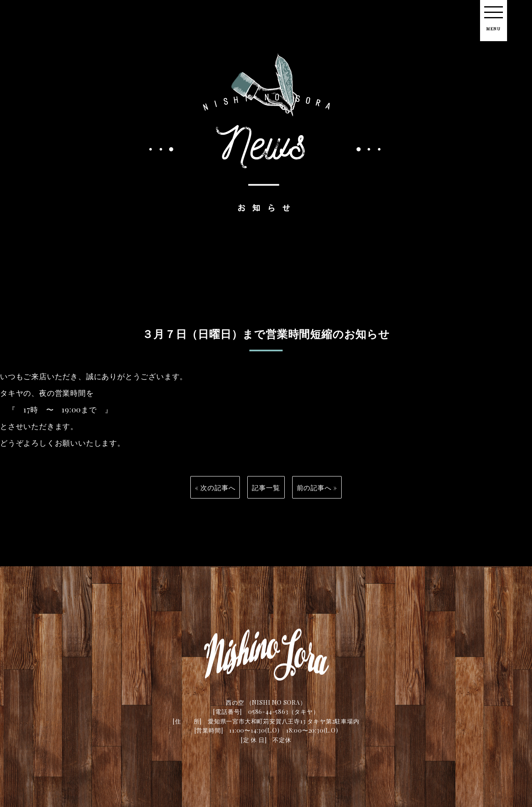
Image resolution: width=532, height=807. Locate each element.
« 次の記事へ (215, 491)
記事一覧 (266, 491)
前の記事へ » (317, 491)
